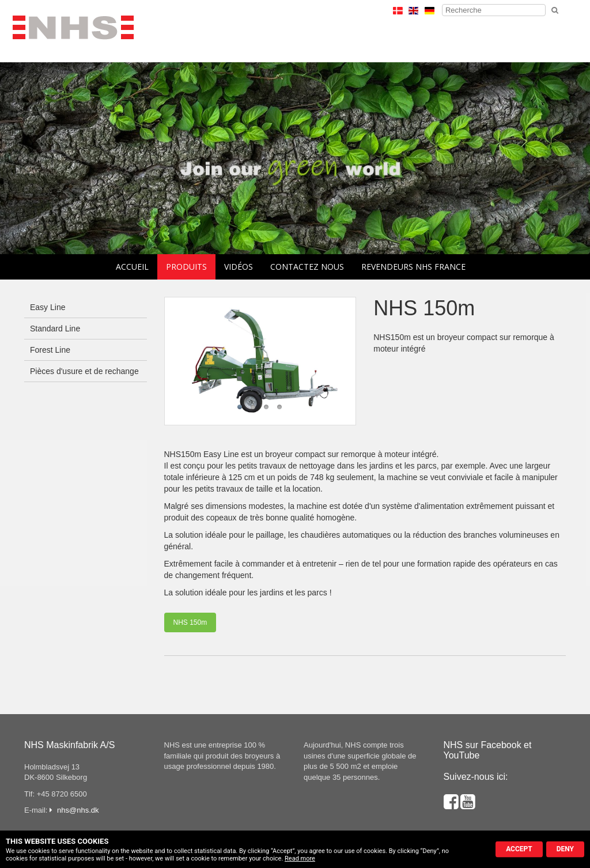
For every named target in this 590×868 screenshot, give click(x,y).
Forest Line (50, 350)
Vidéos (239, 267)
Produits (186, 267)
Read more (300, 858)
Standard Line (55, 329)
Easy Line (48, 307)
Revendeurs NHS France (413, 267)
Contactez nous (307, 267)
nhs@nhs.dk (78, 810)
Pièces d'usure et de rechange (84, 371)
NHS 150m (190, 622)
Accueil (132, 267)
